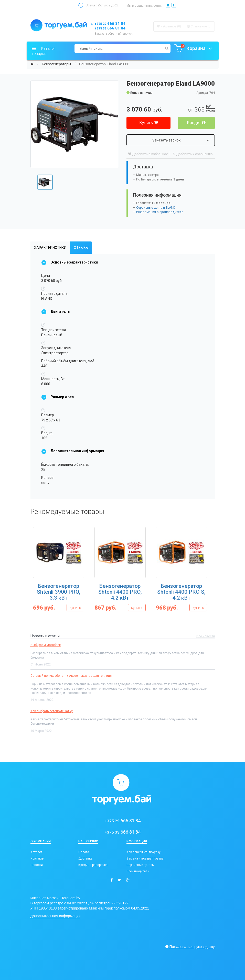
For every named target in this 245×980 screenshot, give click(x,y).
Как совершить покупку (143, 852)
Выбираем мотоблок (46, 645)
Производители (138, 871)
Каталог (36, 852)
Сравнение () (199, 26)
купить (75, 608)
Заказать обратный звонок (113, 34)
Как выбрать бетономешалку (52, 711)
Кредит (196, 123)
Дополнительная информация (73, 451)
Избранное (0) (169, 26)
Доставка (85, 858)
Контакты (37, 858)
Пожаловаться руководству (192, 947)
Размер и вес (57, 397)
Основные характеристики (70, 262)
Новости (37, 865)
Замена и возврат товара (145, 858)
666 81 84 (110, 24)
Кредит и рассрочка (93, 865)
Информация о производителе (160, 212)
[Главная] (32, 64)
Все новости (206, 636)
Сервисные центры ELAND (156, 208)
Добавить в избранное (148, 154)
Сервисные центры (140, 865)
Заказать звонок (181, 140)
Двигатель (55, 311)
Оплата (84, 852)
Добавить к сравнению (193, 154)
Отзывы (81, 248)
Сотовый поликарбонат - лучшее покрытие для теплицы (71, 676)
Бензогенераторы (56, 64)
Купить (148, 123)
